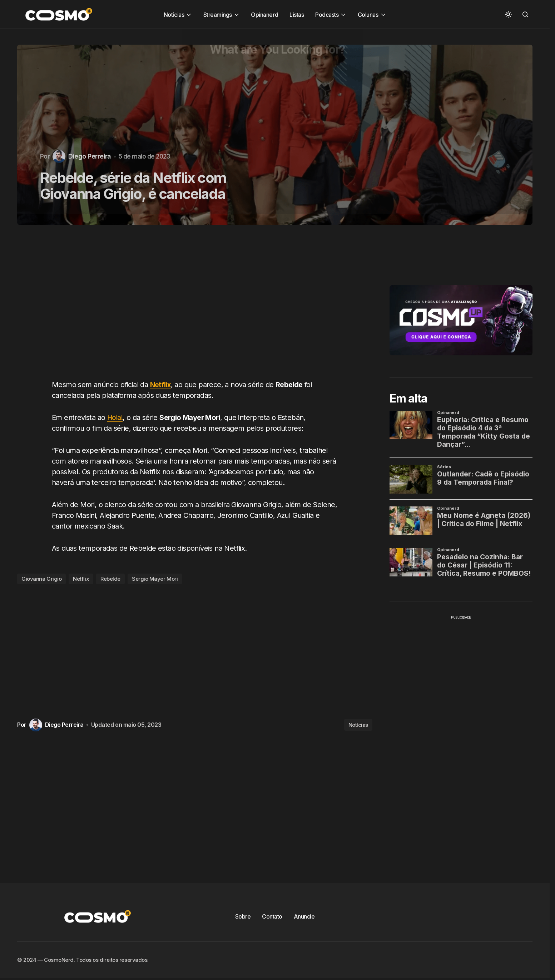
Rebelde (110, 579)
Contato (272, 916)
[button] (508, 14)
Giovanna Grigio (41, 579)
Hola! (115, 417)
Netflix (161, 385)
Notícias (358, 725)
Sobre (243, 916)
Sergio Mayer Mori (155, 579)
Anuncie (304, 916)
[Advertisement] (197, 306)
